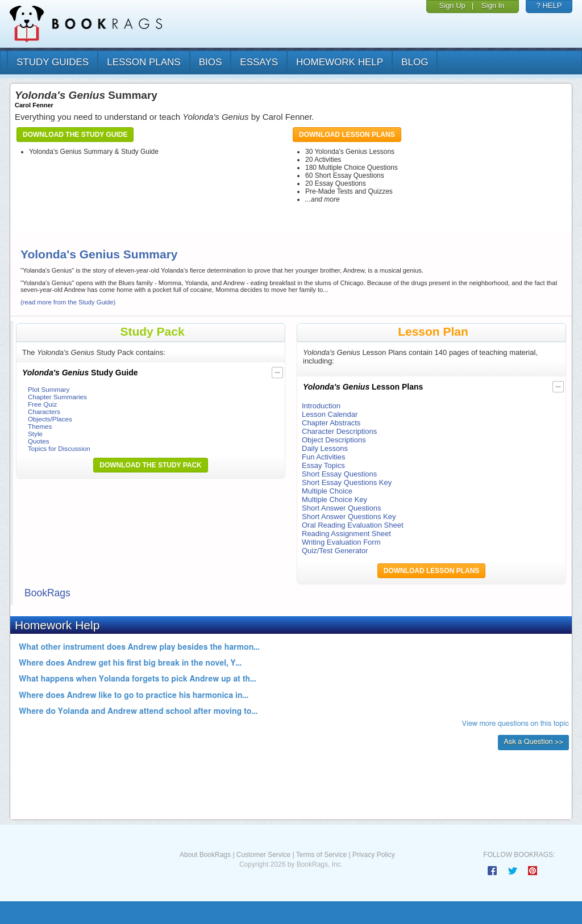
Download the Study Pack (151, 465)
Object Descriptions (334, 440)
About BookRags (205, 855)
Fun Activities (324, 457)
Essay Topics (323, 465)
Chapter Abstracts (331, 423)
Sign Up (452, 5)
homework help (340, 62)
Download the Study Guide (75, 135)
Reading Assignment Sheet (346, 534)
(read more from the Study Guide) (68, 302)
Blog (415, 62)
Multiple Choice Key (334, 499)
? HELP (549, 5)
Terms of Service (321, 855)
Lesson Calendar (330, 414)
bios (211, 62)
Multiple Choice (327, 491)
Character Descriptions (339, 431)
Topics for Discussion (59, 448)
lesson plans (144, 62)
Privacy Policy (374, 855)
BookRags (47, 593)
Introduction (321, 406)
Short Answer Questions (341, 508)
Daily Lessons (325, 448)
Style (35, 434)
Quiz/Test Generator (335, 551)
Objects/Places (50, 419)
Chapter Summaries (57, 397)
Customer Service (263, 855)
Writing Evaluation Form (341, 542)
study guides (53, 62)
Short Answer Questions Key (349, 517)
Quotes (39, 441)
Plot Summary (49, 389)
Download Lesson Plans (347, 135)
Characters (44, 411)
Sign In (493, 5)
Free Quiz (42, 404)
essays (259, 62)
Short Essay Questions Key (347, 482)
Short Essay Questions (339, 474)
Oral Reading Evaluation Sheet (353, 525)
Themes (40, 426)
